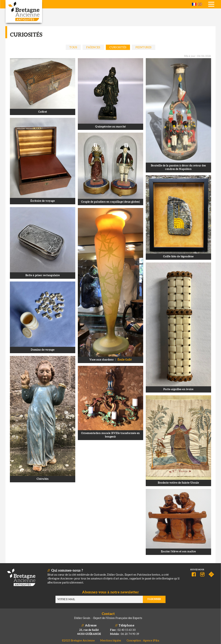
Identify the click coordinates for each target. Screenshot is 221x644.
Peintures (143, 47)
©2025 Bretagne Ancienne (78, 638)
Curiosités (118, 47)
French (194, 4)
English (200, 4)
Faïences (93, 47)
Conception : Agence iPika (143, 638)
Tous (73, 47)
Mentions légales (111, 638)
